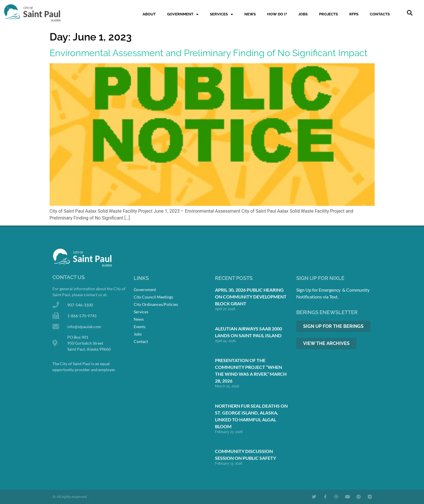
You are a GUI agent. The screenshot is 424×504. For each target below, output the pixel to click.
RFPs (354, 14)
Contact (141, 341)
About (149, 14)
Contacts (380, 14)
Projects (328, 14)
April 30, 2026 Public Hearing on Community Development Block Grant (251, 297)
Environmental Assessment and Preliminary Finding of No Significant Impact (209, 53)
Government (183, 14)
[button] (410, 13)
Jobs (303, 14)
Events (140, 327)
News (250, 14)
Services (221, 14)
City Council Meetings (153, 297)
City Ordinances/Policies (156, 304)
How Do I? (277, 14)
